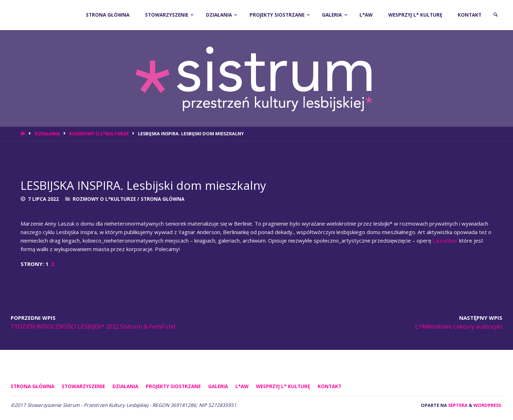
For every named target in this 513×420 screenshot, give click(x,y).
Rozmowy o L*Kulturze (99, 134)
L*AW (242, 386)
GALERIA (218, 386)
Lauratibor (445, 240)
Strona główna (32, 386)
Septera (457, 405)
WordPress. (488, 405)
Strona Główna (163, 199)
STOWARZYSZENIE (83, 386)
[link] (496, 15)
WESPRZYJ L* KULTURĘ (283, 386)
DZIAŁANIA (47, 134)
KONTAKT (330, 386)
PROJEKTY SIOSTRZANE (173, 386)
